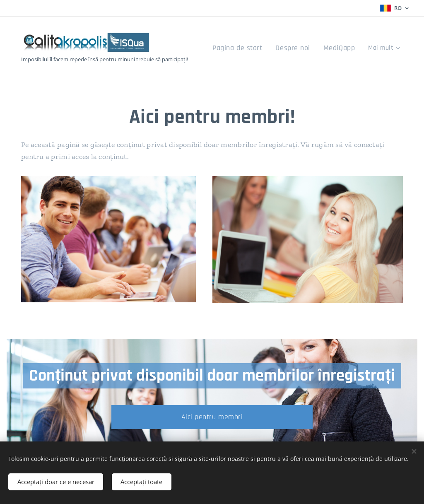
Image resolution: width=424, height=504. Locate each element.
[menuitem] (250, 48)
